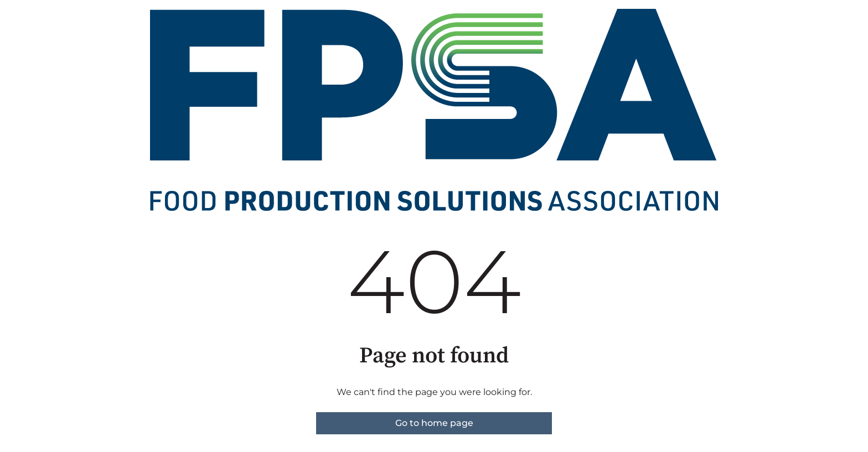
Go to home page (434, 423)
